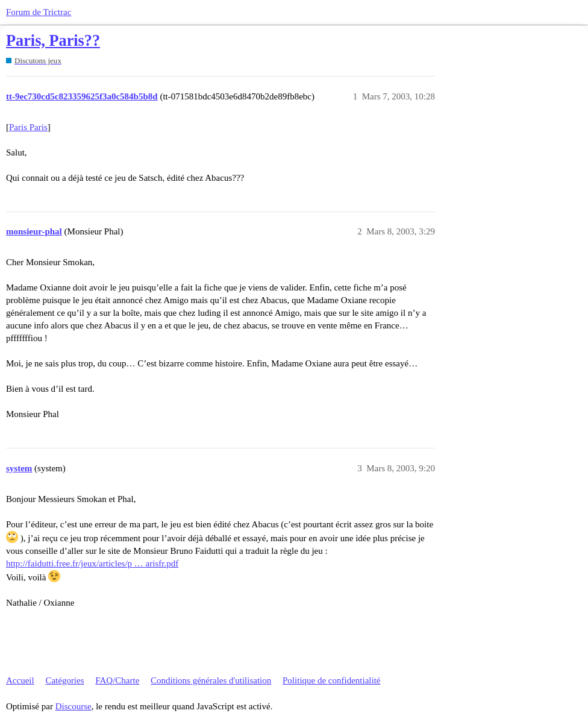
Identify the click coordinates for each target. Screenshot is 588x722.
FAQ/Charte (117, 680)
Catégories (64, 680)
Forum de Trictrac (39, 12)
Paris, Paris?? (53, 41)
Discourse (73, 706)
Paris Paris (28, 127)
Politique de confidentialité (331, 680)
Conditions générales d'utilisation (211, 680)
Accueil (20, 680)
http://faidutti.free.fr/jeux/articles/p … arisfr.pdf (92, 563)
